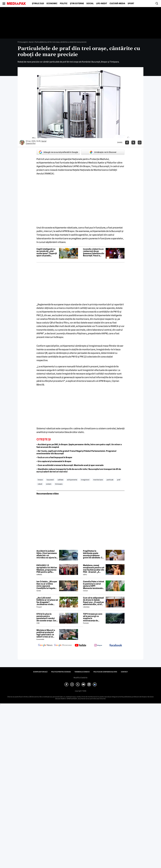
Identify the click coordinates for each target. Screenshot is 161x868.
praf (119, 480)
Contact (124, 672)
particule (110, 480)
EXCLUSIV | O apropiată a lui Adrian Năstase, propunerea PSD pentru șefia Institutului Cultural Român (47, 569)
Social (90, 4)
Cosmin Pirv (31, 143)
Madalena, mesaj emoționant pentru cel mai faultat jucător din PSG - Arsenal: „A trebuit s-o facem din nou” (94, 569)
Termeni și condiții (82, 672)
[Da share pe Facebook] (127, 143)
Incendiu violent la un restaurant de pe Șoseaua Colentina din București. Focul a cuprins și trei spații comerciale (94, 252)
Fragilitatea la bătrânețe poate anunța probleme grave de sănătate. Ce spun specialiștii (93, 554)
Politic (64, 4)
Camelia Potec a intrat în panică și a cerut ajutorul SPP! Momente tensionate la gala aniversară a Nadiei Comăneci (94, 585)
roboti (40, 484)
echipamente (72, 480)
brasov (40, 480)
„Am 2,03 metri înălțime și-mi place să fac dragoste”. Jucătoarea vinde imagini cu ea (47, 601)
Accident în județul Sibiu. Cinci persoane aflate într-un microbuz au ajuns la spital (47, 554)
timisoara (59, 484)
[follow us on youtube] (80, 645)
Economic (52, 4)
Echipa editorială (40, 672)
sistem (49, 484)
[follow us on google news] (45, 645)
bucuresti (50, 480)
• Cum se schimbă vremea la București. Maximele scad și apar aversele (70, 465)
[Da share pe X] (133, 143)
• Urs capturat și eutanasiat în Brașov (54, 461)
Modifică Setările (80, 678)
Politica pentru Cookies (61, 672)
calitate (60, 480)
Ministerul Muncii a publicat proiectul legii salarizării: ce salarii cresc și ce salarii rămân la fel (46, 634)
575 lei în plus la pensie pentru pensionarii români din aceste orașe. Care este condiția (47, 617)
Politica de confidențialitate (105, 672)
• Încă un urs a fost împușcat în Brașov (54, 457)
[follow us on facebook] (116, 645)
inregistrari (85, 480)
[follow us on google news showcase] (63, 645)
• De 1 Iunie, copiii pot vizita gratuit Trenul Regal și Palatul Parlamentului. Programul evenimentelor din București (76, 452)
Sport (131, 4)
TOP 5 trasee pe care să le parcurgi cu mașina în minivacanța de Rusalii (93, 617)
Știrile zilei (38, 4)
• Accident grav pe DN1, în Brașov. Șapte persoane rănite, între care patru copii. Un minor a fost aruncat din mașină (79, 446)
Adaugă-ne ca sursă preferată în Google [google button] (58, 152)
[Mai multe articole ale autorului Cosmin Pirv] (22, 143)
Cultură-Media (117, 4)
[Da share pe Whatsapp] (140, 143)
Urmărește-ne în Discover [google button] (103, 152)
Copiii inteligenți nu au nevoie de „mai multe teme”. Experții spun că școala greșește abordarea (47, 252)
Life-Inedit (102, 4)
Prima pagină (23, 42)
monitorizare (98, 480)
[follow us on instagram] (98, 645)
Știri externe (77, 4)
